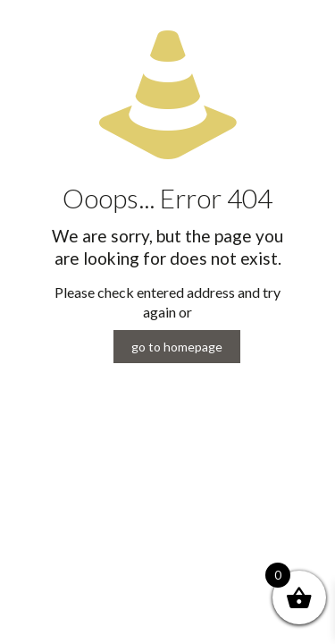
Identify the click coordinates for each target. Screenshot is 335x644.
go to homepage (177, 347)
